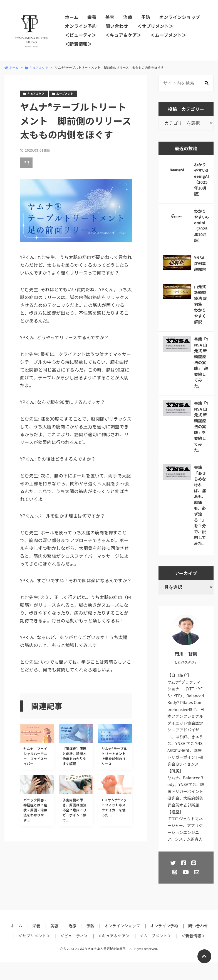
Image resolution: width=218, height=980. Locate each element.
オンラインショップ (179, 17)
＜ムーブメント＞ (169, 35)
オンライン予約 (81, 26)
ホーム (71, 17)
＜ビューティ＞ (80, 35)
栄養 (92, 17)
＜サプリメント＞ (155, 26)
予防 (146, 17)
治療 (128, 17)
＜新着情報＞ (78, 44)
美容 (110, 17)
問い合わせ (117, 26)
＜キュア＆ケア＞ (123, 35)
